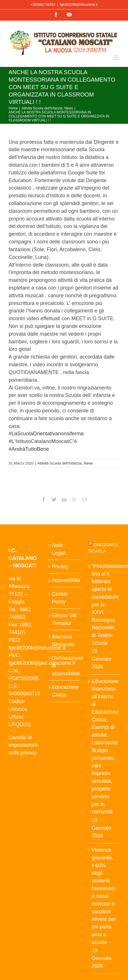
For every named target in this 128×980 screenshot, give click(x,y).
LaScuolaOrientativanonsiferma (46, 434)
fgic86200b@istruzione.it (79, 5)
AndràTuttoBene (29, 449)
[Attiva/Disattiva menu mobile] (116, 58)
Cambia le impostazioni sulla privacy (23, 745)
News (89, 463)
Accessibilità (64, 580)
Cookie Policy (60, 598)
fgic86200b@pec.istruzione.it (42, 663)
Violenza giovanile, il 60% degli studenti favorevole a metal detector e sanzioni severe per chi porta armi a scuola (104, 896)
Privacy (60, 566)
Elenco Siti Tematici (64, 619)
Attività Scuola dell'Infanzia (59, 463)
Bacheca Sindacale (63, 640)
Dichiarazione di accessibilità (64, 666)
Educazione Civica (64, 691)
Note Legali (59, 549)
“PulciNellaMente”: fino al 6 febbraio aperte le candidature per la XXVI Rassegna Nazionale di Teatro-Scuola (104, 605)
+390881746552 (43, 5)
